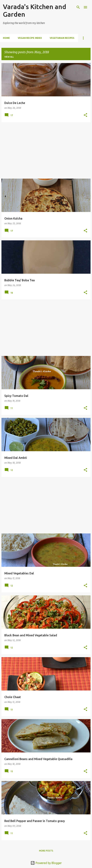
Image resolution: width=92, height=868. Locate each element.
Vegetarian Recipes (62, 38)
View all (9, 57)
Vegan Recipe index (30, 38)
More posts (46, 851)
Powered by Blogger (46, 863)
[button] (85, 115)
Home (6, 38)
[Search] (78, 7)
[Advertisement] (46, 150)
